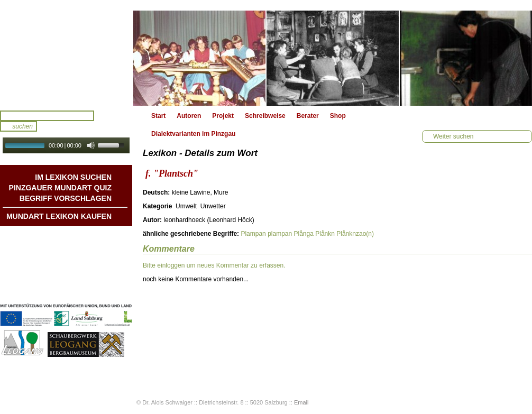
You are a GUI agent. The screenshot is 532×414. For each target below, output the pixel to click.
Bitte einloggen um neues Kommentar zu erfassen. (214, 265)
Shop (338, 116)
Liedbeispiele (91, 257)
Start (158, 116)
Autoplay (73, 157)
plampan (280, 234)
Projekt (223, 116)
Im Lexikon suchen (73, 177)
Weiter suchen (453, 136)
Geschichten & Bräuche (76, 247)
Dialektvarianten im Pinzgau (193, 134)
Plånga (304, 234)
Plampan (253, 234)
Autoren (189, 116)
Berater (308, 116)
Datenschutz (93, 289)
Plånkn (325, 234)
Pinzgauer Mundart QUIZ (60, 188)
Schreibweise (265, 116)
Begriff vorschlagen (66, 198)
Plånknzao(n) (355, 234)
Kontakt (100, 268)
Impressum (95, 279)
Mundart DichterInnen (79, 236)
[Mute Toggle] (91, 145)
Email (301, 402)
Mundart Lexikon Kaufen (59, 216)
